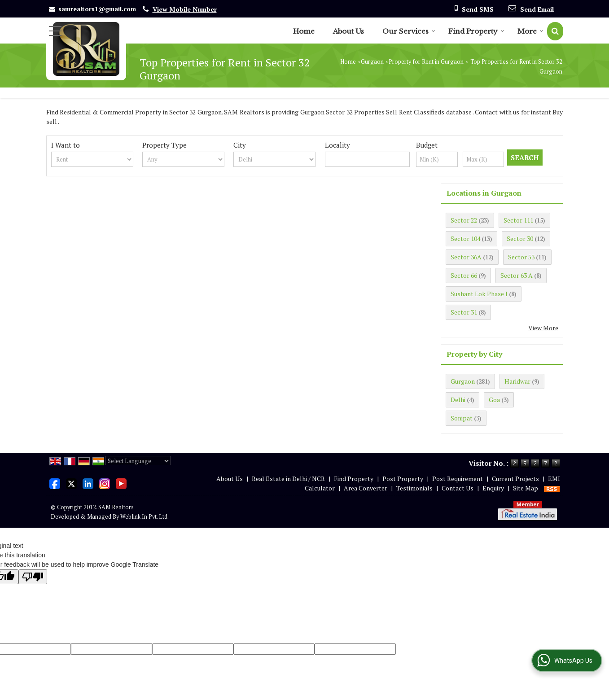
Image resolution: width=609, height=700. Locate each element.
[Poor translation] (33, 577)
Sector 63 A (517, 275)
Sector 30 (520, 238)
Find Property (476, 31)
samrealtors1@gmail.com (97, 9)
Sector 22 (464, 220)
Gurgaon (372, 62)
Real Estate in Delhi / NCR (288, 479)
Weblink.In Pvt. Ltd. (145, 517)
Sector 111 (518, 220)
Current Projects (515, 479)
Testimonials (414, 488)
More (530, 31)
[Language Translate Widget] (138, 461)
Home (304, 31)
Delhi (458, 400)
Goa (494, 400)
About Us (348, 31)
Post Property (403, 479)
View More (543, 328)
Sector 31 (464, 312)
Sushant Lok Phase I (479, 294)
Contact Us (458, 488)
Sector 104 (465, 238)
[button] (185, 9)
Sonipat (462, 418)
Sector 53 (521, 257)
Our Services (409, 31)
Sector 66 (464, 275)
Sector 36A (466, 257)
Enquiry (493, 488)
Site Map (526, 488)
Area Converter (366, 488)
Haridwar (517, 381)
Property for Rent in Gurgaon (426, 62)
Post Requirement (458, 479)
